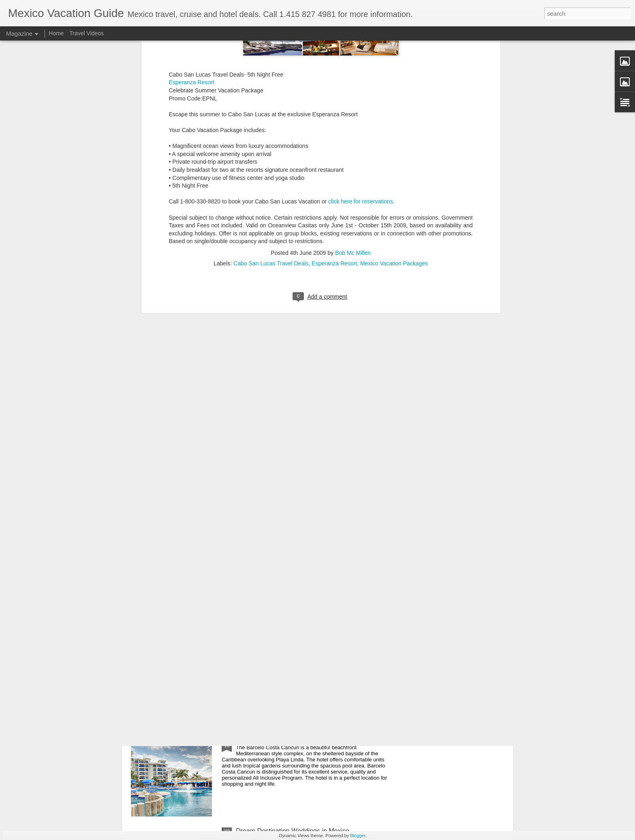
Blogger (358, 836)
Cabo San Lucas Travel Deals (271, 89)
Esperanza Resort (334, 89)
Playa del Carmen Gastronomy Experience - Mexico (310, 647)
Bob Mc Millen (353, 79)
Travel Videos (87, 33)
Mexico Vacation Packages (394, 89)
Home (56, 33)
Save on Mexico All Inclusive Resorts (289, 739)
